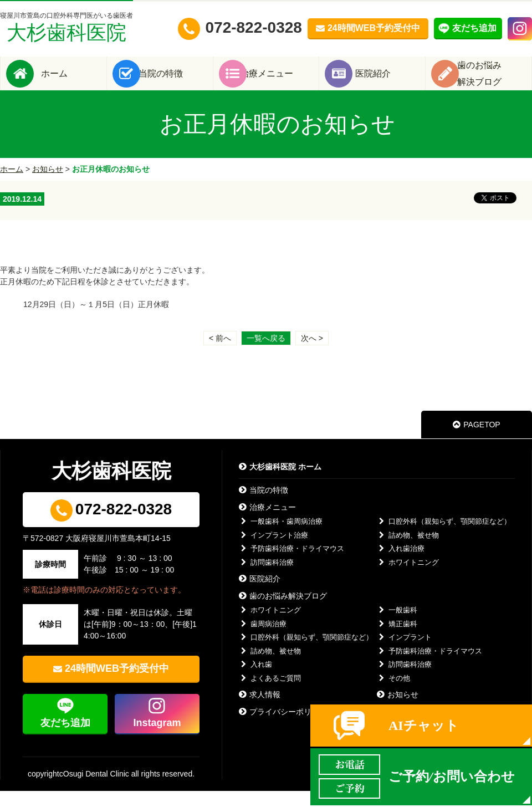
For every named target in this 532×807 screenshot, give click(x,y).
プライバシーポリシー (283, 728)
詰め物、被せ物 (408, 551)
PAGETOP (476, 441)
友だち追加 (65, 739)
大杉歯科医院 (66, 27)
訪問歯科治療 (266, 578)
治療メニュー (283, 81)
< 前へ (220, 354)
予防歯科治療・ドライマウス (291, 565)
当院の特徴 (176, 81)
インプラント (404, 653)
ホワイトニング (408, 578)
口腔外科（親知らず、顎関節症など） (444, 537)
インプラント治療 (273, 551)
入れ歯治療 (401, 565)
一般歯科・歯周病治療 (281, 537)
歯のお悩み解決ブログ (283, 612)
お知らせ (48, 185)
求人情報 (260, 711)
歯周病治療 (263, 640)
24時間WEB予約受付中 (117, 685)
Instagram (157, 739)
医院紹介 (389, 81)
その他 (393, 694)
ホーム (70, 81)
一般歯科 (397, 626)
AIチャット (424, 726)
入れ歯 (255, 680)
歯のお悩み (495, 81)
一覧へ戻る (266, 354)
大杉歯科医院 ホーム (280, 483)
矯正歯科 (397, 640)
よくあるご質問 (270, 694)
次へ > (312, 354)
